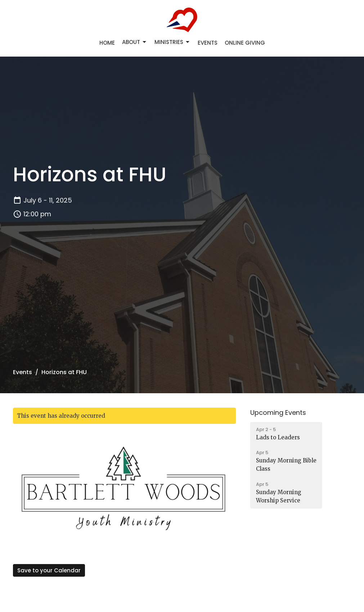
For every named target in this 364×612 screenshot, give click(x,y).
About (135, 42)
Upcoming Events (278, 413)
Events (208, 43)
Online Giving (245, 43)
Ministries (172, 42)
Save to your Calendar (49, 570)
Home (107, 43)
